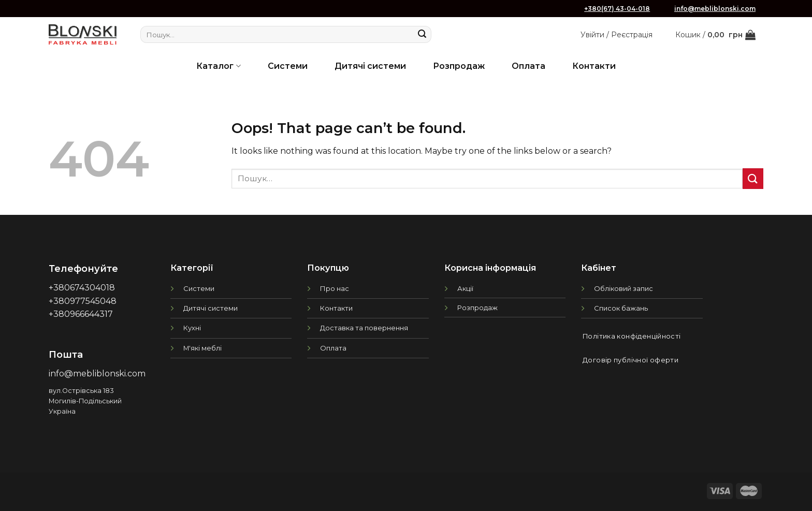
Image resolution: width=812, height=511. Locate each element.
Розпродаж (459, 66)
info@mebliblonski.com (715, 9)
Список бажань (621, 308)
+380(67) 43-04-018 (617, 9)
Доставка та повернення (364, 328)
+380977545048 (83, 301)
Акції (465, 288)
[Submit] (422, 35)
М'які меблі (202, 348)
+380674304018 (82, 288)
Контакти (594, 66)
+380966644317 (81, 314)
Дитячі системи (370, 66)
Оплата (528, 66)
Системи (288, 66)
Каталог (218, 66)
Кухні (192, 328)
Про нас (335, 288)
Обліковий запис (624, 288)
